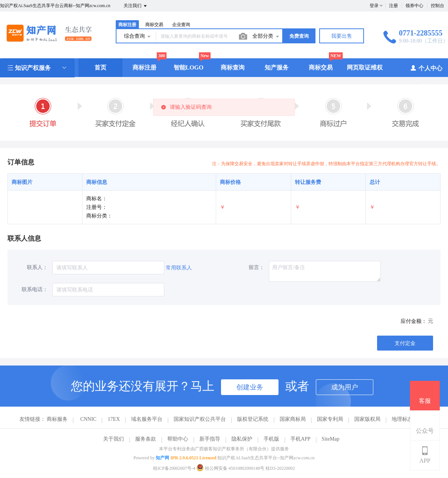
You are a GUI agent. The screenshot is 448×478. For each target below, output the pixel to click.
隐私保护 (242, 439)
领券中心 (414, 6)
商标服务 (57, 419)
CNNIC (88, 419)
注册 (393, 6)
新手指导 (210, 439)
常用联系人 (179, 268)
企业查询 (181, 25)
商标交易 (154, 25)
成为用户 (345, 387)
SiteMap (331, 439)
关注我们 (136, 6)
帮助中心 (178, 439)
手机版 (271, 439)
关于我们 (113, 439)
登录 (374, 6)
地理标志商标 (407, 419)
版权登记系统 (253, 419)
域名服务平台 (147, 419)
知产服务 (277, 67)
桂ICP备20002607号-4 (174, 468)
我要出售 (342, 36)
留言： (256, 267)
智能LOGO (189, 67)
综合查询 (138, 37)
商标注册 (127, 25)
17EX (114, 419)
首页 (100, 67)
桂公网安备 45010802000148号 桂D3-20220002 (246, 468)
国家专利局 (330, 419)
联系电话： (35, 289)
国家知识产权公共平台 (200, 419)
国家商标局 (293, 419)
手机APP (301, 439)
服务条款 (146, 439)
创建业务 (250, 387)
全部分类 (266, 37)
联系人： (37, 267)
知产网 (162, 458)
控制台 (438, 6)
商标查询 (233, 67)
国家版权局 (367, 419)
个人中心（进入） (426, 77)
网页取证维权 (365, 67)
